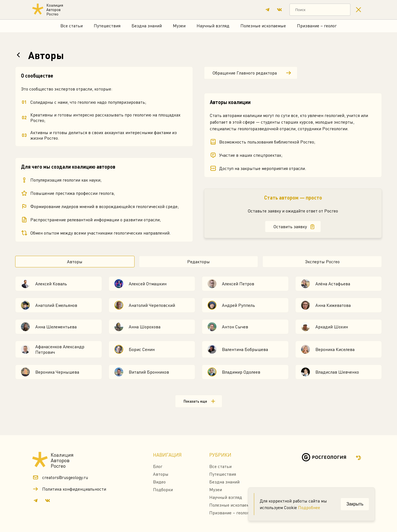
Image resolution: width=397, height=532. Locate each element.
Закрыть (355, 504)
